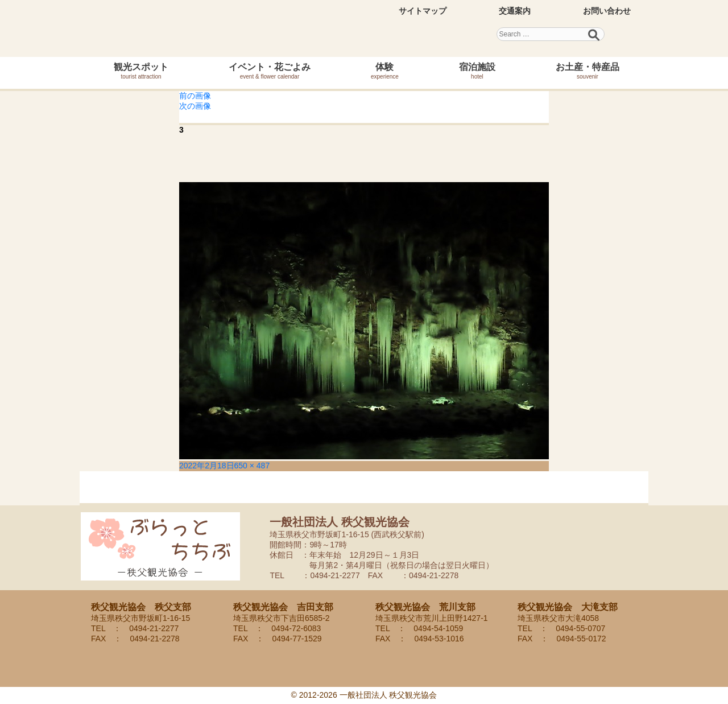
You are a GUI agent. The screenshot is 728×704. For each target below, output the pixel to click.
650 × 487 (252, 466)
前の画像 (195, 96)
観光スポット (141, 71)
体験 (385, 71)
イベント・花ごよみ (270, 71)
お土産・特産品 (588, 71)
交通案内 (515, 11)
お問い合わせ (607, 11)
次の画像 (195, 106)
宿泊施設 (477, 71)
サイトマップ (423, 11)
